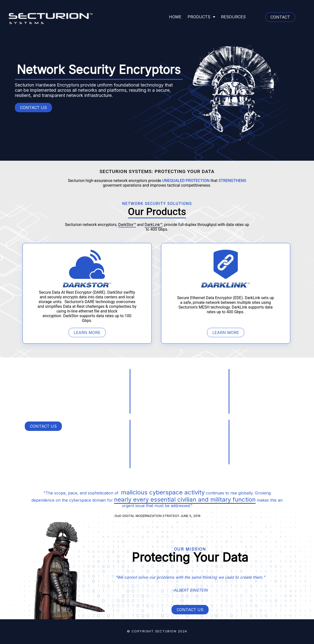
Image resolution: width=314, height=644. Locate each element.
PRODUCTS (201, 17)
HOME (175, 17)
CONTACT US (33, 108)
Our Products (157, 212)
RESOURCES (233, 17)
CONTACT (280, 17)
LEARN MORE (87, 333)
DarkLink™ (153, 225)
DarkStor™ (127, 225)
